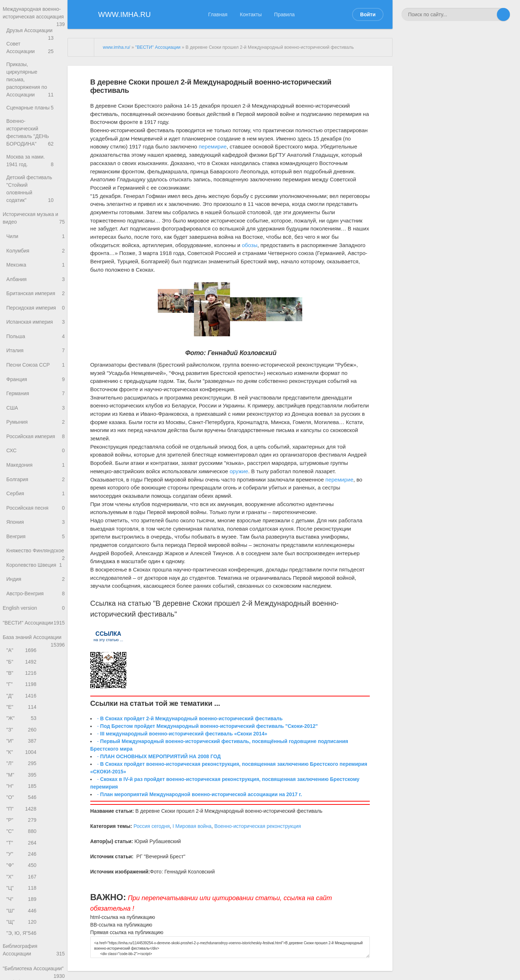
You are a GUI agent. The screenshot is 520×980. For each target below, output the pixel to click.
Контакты (251, 14)
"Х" (22, 914)
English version (34, 627)
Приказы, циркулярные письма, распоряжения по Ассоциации (36, 79)
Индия (36, 597)
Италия (36, 345)
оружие (239, 471)
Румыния (36, 421)
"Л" (22, 793)
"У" (22, 890)
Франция (36, 376)
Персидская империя (36, 300)
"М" (22, 805)
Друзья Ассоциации (36, 40)
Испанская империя (36, 315)
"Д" (22, 721)
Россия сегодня (152, 826)
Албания (36, 269)
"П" (22, 841)
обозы (250, 245)
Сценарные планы (36, 101)
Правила (284, 14)
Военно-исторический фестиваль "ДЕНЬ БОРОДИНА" (36, 124)
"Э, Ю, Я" (22, 974)
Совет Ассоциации (36, 55)
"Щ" (22, 962)
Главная (218, 14)
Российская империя (36, 437)
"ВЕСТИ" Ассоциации (34, 646)
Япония (36, 528)
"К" (22, 781)
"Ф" (22, 902)
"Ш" (22, 950)
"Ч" (22, 938)
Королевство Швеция (36, 581)
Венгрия (36, 543)
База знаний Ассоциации (34, 661)
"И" (22, 769)
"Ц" (22, 926)
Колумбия (36, 239)
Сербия (36, 498)
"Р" (22, 853)
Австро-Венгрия (36, 612)
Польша (36, 330)
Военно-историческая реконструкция (257, 826)
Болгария (36, 482)
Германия (36, 391)
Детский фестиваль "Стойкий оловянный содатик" (36, 178)
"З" (22, 757)
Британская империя (36, 284)
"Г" (22, 709)
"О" (22, 829)
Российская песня (36, 513)
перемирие (213, 146)
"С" (22, 865)
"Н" (22, 817)
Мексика (36, 254)
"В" (22, 697)
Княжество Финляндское (36, 563)
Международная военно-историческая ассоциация (34, 18)
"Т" (22, 878)
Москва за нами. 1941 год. (36, 151)
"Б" (22, 685)
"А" (22, 672)
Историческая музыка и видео (34, 204)
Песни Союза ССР (36, 360)
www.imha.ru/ (117, 47)
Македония (36, 467)
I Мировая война (192, 826)
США (36, 406)
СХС (36, 452)
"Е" (22, 733)
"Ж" (22, 745)
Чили (36, 223)
